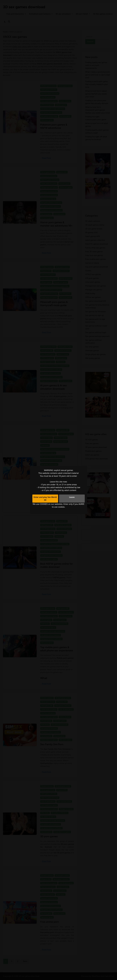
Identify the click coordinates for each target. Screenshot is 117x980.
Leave (72, 497)
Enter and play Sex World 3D (45, 499)
